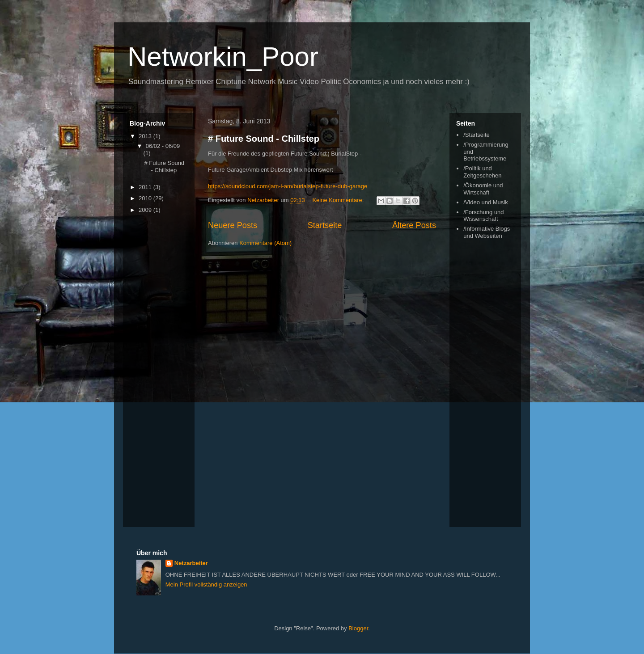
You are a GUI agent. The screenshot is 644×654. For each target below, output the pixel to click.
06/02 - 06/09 (163, 146)
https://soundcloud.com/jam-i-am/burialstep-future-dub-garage (288, 186)
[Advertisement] (492, 385)
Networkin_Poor (223, 57)
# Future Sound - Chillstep (264, 139)
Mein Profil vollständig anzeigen (206, 584)
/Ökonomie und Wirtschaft (483, 189)
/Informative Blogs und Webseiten (487, 232)
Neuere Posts (233, 225)
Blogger (358, 628)
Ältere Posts (414, 225)
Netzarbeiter (191, 563)
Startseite (325, 225)
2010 (146, 198)
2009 (146, 210)
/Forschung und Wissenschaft (483, 216)
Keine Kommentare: (339, 200)
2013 (146, 136)
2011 (146, 187)
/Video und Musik (486, 202)
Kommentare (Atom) (265, 243)
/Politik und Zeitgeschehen (482, 172)
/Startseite (477, 135)
